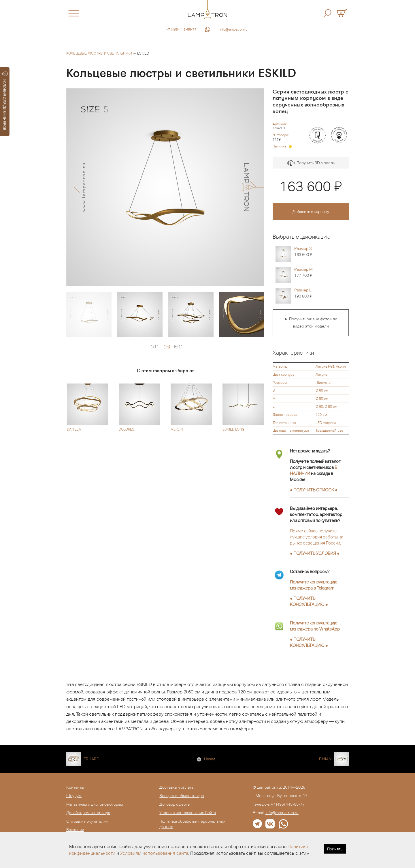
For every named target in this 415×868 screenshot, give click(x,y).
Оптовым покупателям (87, 821)
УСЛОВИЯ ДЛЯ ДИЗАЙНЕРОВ (5, 101)
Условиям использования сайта (154, 853)
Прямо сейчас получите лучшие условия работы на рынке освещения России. (317, 537)
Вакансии (75, 830)
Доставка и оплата (176, 787)
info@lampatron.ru (234, 29)
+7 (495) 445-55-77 (181, 29)
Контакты (75, 787)
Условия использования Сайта (188, 813)
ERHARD (92, 759)
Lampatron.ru (269, 787)
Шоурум (74, 796)
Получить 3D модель (311, 163)
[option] (165, 187)
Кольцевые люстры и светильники (99, 53)
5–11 (179, 347)
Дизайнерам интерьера (88, 813)
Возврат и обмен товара (182, 796)
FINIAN (325, 759)
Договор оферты (175, 804)
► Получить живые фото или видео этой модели (311, 323)
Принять (335, 849)
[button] (77, 187)
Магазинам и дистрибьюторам (95, 804)
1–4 (167, 347)
